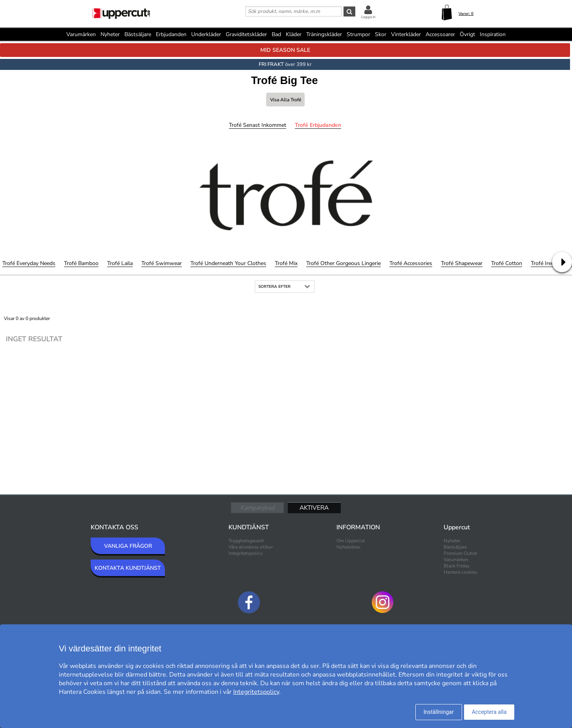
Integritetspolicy (246, 553)
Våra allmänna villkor (251, 547)
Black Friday (457, 566)
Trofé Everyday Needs (29, 263)
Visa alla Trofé (286, 100)
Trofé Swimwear (162, 263)
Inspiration (493, 34)
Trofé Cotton (507, 263)
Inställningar (439, 712)
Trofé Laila (120, 263)
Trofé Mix (286, 263)
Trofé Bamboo (81, 263)
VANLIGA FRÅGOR (128, 546)
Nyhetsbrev (348, 547)
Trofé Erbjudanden (318, 125)
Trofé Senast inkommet (258, 125)
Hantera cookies (461, 572)
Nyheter (110, 34)
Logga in (368, 17)
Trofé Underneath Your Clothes (228, 263)
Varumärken (81, 34)
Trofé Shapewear (462, 263)
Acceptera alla (489, 712)
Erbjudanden (171, 34)
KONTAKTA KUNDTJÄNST (128, 568)
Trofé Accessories (411, 263)
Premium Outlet (460, 553)
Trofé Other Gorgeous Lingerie (344, 263)
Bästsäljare (138, 34)
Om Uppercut (351, 541)
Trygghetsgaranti (246, 541)
